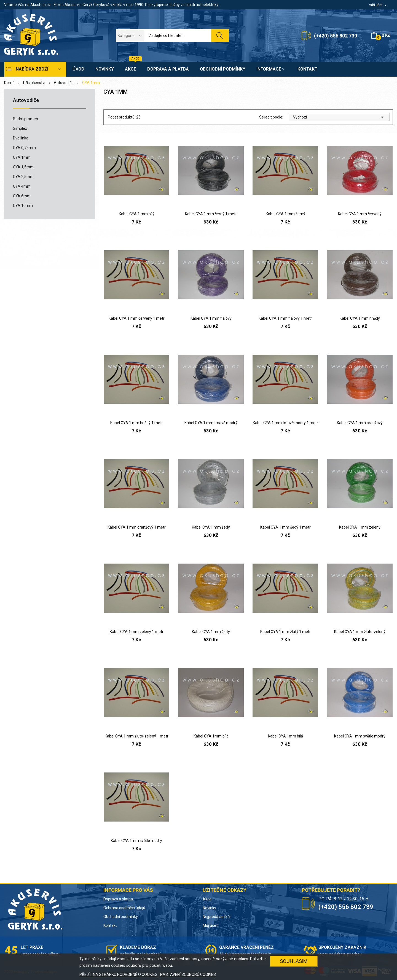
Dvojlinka (21, 138)
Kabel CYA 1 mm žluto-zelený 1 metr (137, 736)
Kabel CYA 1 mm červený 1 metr (137, 318)
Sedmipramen (26, 119)
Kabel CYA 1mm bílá (211, 736)
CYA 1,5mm (23, 167)
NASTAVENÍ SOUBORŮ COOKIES (188, 974)
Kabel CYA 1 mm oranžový (360, 423)
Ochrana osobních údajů (124, 908)
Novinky (209, 908)
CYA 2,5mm (23, 177)
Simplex (20, 128)
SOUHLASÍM (294, 961)
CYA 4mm (22, 186)
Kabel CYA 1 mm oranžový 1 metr (137, 527)
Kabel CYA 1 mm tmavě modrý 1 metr (285, 423)
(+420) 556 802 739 (336, 36)
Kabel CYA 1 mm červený (360, 214)
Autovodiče (26, 100)
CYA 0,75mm (24, 148)
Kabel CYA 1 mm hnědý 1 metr (137, 423)
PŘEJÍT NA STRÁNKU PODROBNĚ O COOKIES (119, 974)
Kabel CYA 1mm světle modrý (360, 736)
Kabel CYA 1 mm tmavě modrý (211, 423)
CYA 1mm (22, 157)
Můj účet (210, 925)
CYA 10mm (23, 206)
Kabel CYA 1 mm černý (285, 214)
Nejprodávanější (216, 917)
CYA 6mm (22, 196)
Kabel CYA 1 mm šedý (211, 527)
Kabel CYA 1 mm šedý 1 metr (285, 527)
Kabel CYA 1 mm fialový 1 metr (285, 318)
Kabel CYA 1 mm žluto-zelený (360, 632)
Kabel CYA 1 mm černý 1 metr (211, 214)
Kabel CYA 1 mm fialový (211, 318)
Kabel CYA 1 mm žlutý (211, 632)
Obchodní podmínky (121, 917)
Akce (207, 899)
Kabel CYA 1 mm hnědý (360, 318)
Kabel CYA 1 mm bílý (137, 214)
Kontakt (110, 925)
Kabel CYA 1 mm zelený (360, 527)
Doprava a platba (118, 899)
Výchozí (339, 117)
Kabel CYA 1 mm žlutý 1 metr (285, 632)
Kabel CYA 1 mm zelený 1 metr (137, 632)
